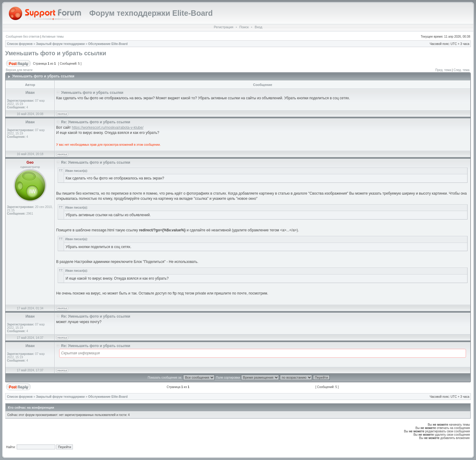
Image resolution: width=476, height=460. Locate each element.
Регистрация (223, 27)
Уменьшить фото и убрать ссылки (56, 53)
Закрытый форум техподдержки (61, 44)
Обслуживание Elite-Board (108, 44)
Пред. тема (443, 70)
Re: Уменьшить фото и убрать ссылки (95, 122)
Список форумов (20, 44)
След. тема (461, 70)
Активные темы (53, 37)
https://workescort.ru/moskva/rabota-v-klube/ (107, 128)
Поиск (244, 27)
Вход (258, 27)
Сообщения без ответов (23, 37)
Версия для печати (19, 70)
